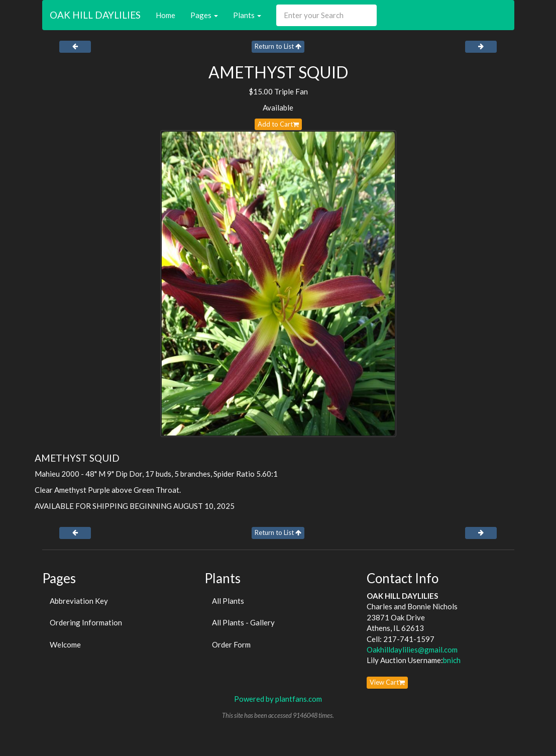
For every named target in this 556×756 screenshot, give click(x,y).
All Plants (228, 601)
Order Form (231, 644)
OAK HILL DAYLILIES (95, 15)
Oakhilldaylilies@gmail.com (412, 650)
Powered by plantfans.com (278, 699)
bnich (452, 660)
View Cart (387, 682)
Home (165, 15)
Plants (247, 15)
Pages (204, 15)
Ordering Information (86, 622)
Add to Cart (278, 124)
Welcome (65, 644)
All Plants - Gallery (243, 622)
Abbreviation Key (79, 601)
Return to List (278, 46)
